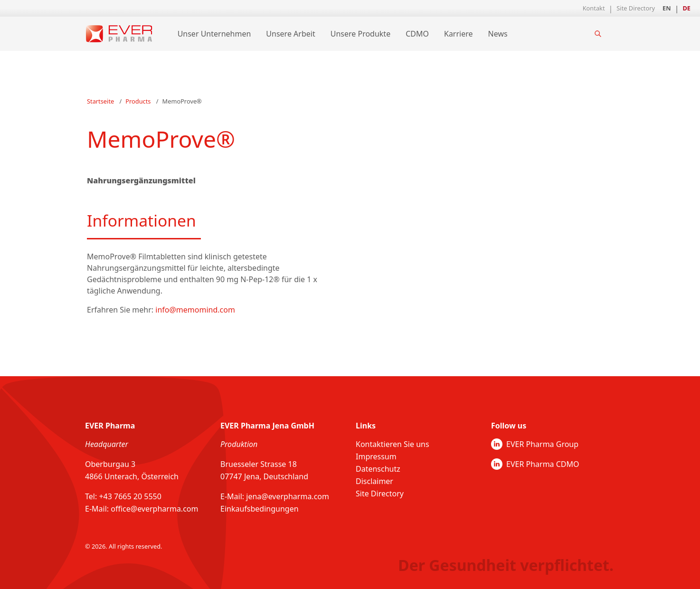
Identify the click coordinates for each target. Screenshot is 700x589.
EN (667, 8)
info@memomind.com (195, 310)
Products (138, 101)
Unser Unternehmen (214, 34)
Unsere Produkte (360, 34)
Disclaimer (374, 481)
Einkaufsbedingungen (260, 509)
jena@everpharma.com (288, 496)
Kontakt (594, 8)
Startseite (100, 101)
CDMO (417, 34)
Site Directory (636, 8)
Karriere (459, 34)
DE (686, 8)
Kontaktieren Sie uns (393, 444)
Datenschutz (378, 469)
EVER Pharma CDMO (535, 464)
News (498, 34)
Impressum (376, 456)
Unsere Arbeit (290, 34)
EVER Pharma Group (535, 444)
